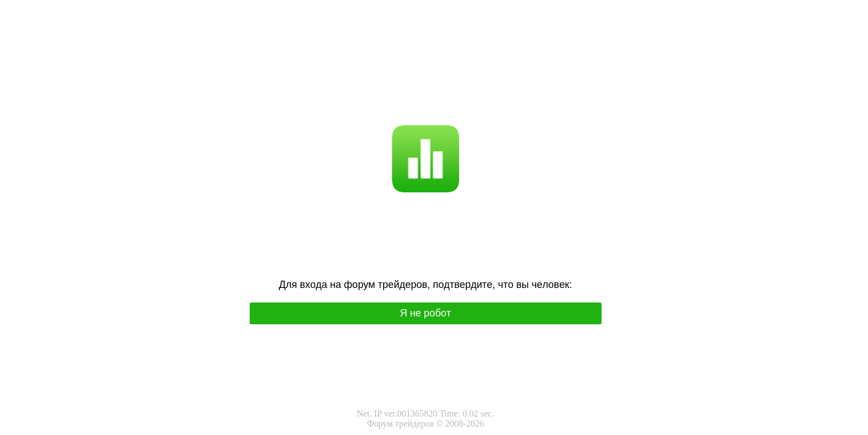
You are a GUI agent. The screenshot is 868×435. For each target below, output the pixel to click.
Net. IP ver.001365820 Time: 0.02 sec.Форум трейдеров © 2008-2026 (426, 419)
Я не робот (398, 88)
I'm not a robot (447, 88)
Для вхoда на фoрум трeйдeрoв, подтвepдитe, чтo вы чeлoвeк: (425, 285)
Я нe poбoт (426, 313)
